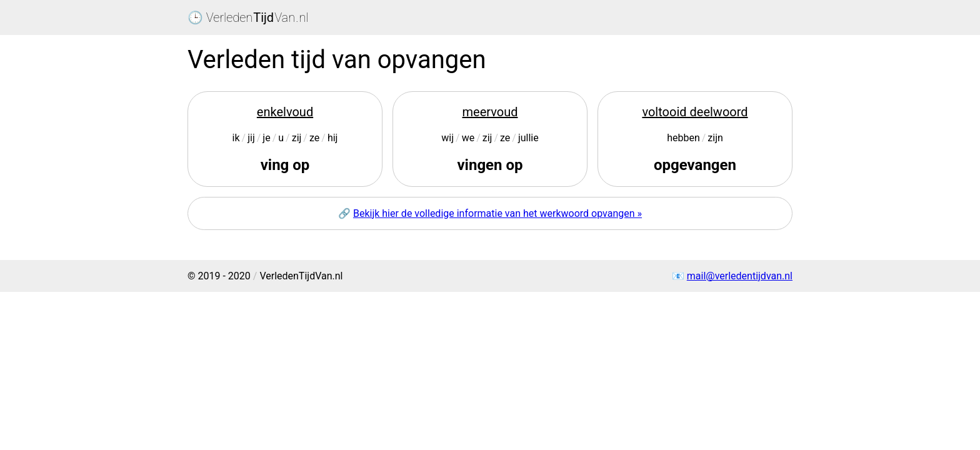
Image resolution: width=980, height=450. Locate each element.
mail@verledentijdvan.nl (740, 276)
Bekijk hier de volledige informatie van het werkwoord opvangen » (497, 213)
